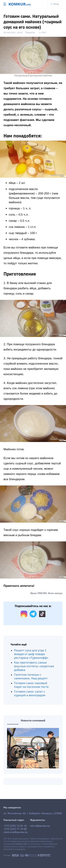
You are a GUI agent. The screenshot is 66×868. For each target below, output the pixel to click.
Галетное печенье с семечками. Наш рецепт (31, 677)
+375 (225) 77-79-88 (15, 829)
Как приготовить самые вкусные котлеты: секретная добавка (34, 666)
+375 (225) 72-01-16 (15, 826)
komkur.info (21, 844)
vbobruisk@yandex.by (15, 832)
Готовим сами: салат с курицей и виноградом (30, 693)
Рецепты (30, 33)
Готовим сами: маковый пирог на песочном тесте (31, 685)
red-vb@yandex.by (40, 826)
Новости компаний (33, 721)
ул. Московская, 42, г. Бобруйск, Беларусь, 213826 (33, 813)
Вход (55, 4)
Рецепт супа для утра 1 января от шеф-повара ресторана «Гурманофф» (31, 654)
